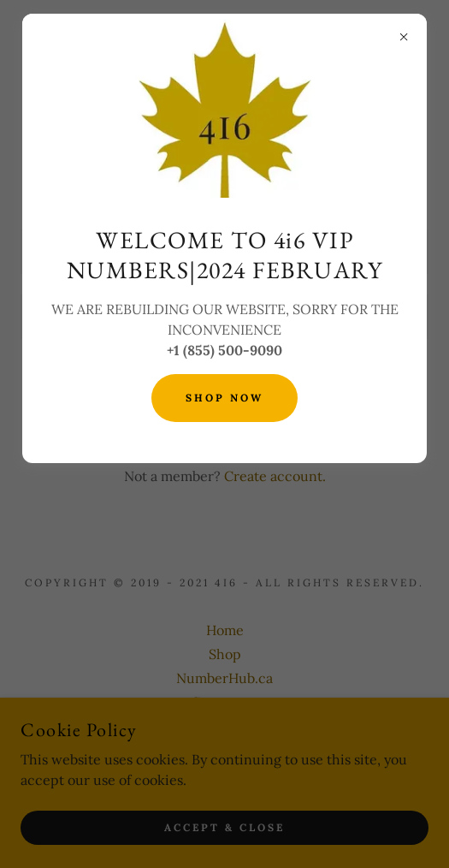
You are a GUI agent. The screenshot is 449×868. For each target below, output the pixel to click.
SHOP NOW (224, 398)
